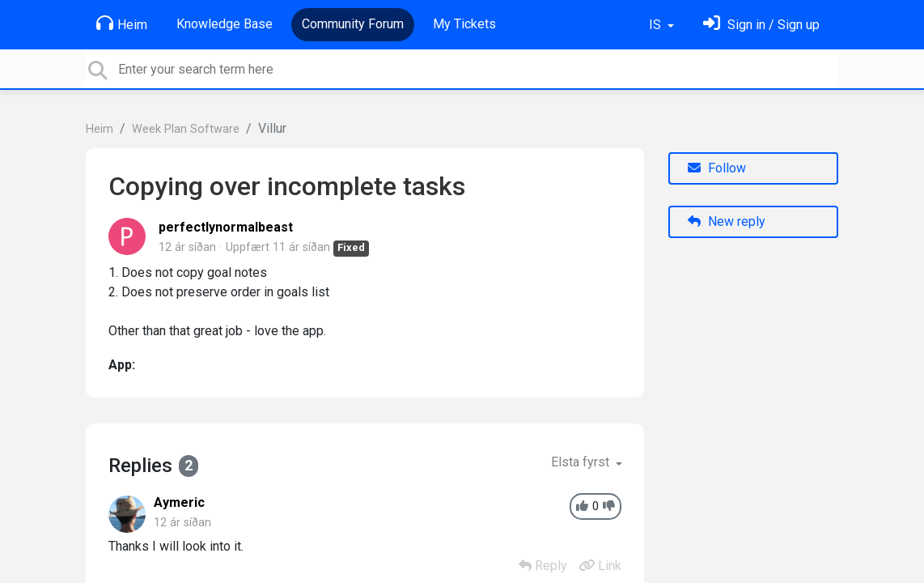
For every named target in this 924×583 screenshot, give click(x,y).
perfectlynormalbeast (226, 227)
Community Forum (353, 24)
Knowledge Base (225, 24)
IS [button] (657, 25)
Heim (122, 23)
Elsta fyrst (582, 462)
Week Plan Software (186, 129)
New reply (727, 221)
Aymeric (179, 502)
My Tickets (464, 24)
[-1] (609, 506)
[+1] (582, 506)
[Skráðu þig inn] (761, 25)
